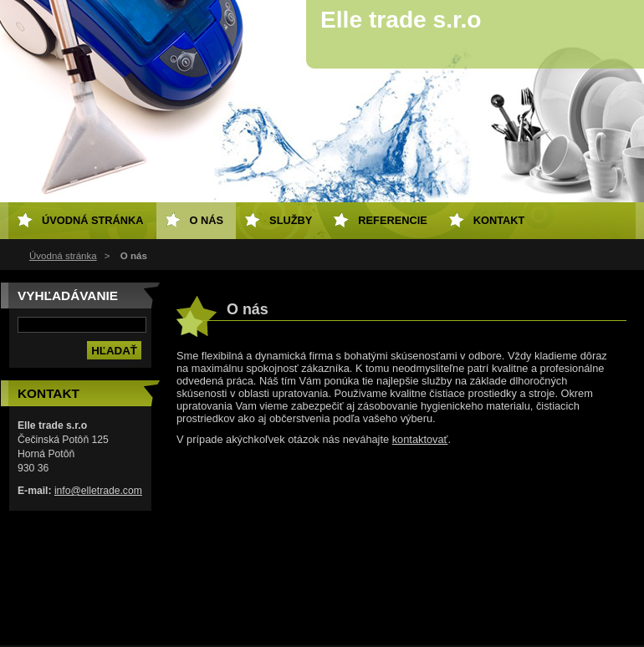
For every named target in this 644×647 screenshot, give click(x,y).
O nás (207, 220)
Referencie (392, 220)
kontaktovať (420, 439)
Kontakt (499, 220)
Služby (291, 220)
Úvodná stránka (63, 256)
